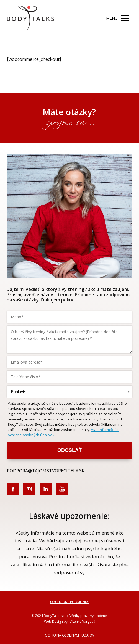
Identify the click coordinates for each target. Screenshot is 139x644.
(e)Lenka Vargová (82, 621)
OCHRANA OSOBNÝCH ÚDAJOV (69, 635)
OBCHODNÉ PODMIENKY (69, 602)
